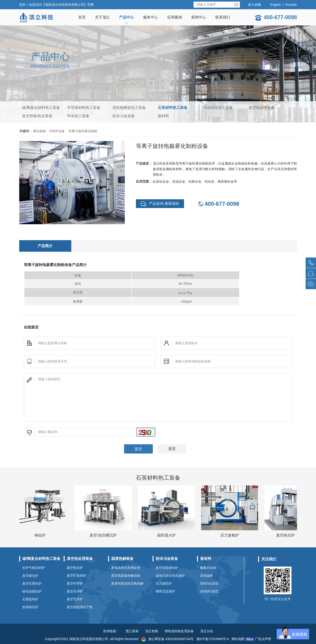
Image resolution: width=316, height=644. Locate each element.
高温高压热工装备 (218, 108)
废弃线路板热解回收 (126, 576)
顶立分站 (207, 631)
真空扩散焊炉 (76, 576)
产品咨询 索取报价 (160, 204)
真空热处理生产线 (80, 607)
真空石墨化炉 (32, 583)
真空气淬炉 (75, 599)
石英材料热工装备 (173, 108)
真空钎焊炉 (75, 583)
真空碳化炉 (30, 576)
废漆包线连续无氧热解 (127, 583)
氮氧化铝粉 (208, 568)
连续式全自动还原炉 (170, 576)
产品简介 (45, 246)
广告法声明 (263, 639)
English (275, 5)
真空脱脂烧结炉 (167, 568)
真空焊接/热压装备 (37, 116)
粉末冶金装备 (124, 116)
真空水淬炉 (75, 591)
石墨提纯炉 (30, 599)
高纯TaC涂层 (209, 583)
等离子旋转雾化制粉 (83, 131)
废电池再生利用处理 (126, 568)
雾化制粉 (40, 131)
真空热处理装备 (262, 108)
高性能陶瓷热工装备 (129, 108)
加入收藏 (254, 5)
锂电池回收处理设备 (179, 631)
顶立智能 (152, 631)
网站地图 (238, 639)
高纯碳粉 (206, 576)
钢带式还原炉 (165, 591)
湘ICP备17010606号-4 (213, 639)
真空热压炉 (75, 568)
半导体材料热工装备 (84, 108)
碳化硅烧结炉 (32, 591)
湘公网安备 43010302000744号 (167, 639)
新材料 (163, 116)
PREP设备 (57, 131)
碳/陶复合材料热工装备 (41, 108)
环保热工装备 (78, 116)
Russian (291, 5)
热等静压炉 (30, 607)
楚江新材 (132, 631)
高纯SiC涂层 (209, 591)
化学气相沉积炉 (34, 568)
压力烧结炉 (164, 583)
